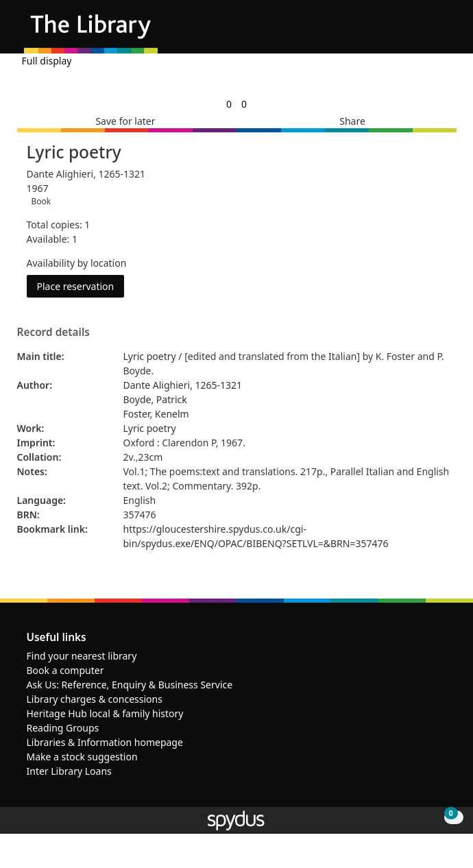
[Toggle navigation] (442, 32)
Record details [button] (53, 333)
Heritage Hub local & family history (105, 713)
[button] (425, 32)
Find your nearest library (82, 656)
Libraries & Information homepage (105, 742)
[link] (229, 104)
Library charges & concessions (95, 699)
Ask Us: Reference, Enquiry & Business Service (130, 685)
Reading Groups (63, 728)
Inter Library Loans (69, 771)
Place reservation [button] (81, 286)
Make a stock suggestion (82, 757)
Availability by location (77, 263)
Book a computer (65, 670)
